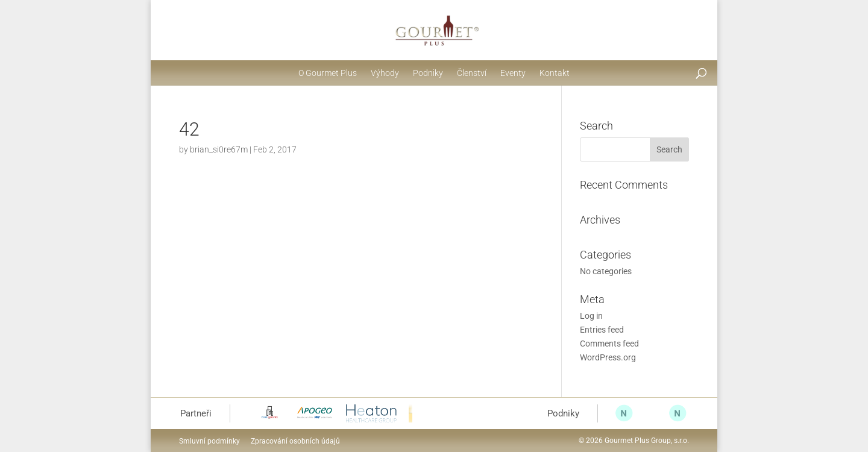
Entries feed (602, 330)
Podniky (428, 73)
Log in (591, 316)
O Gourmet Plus (328, 73)
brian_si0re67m (219, 149)
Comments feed (609, 344)
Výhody (385, 73)
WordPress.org (608, 357)
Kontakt (555, 73)
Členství (472, 73)
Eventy (513, 73)
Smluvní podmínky (209, 441)
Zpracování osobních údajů (295, 441)
